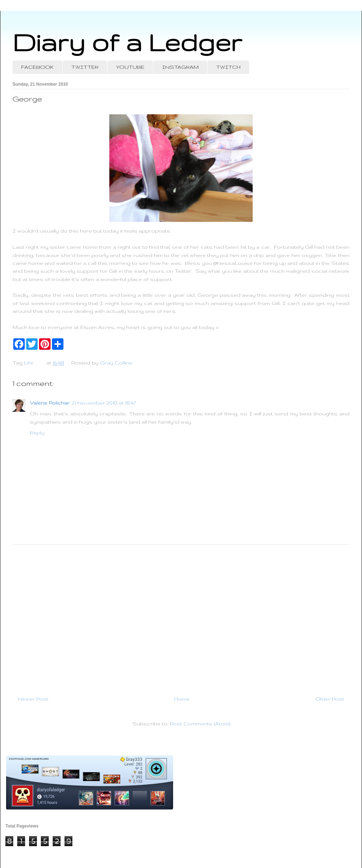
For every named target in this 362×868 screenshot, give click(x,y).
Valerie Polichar (50, 403)
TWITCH (228, 67)
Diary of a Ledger (127, 42)
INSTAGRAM (180, 67)
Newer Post (33, 699)
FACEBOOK (37, 67)
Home (182, 699)
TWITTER (85, 67)
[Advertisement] (181, 617)
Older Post (330, 699)
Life (29, 363)
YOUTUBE (130, 67)
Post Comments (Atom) (200, 724)
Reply (37, 433)
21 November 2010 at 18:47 (104, 403)
